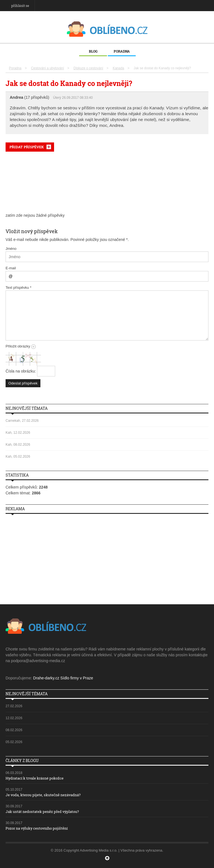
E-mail (11, 268)
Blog (93, 51)
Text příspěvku (19, 288)
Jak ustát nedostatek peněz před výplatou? (42, 812)
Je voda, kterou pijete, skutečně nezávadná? (43, 795)
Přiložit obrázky (21, 346)
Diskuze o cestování (88, 68)
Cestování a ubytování (47, 68)
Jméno (11, 249)
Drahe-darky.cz (46, 678)
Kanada (118, 68)
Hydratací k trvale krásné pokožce (35, 778)
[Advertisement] (107, 182)
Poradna (122, 51)
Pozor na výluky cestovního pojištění (37, 828)
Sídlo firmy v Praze (77, 678)
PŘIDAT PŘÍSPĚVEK (27, 147)
